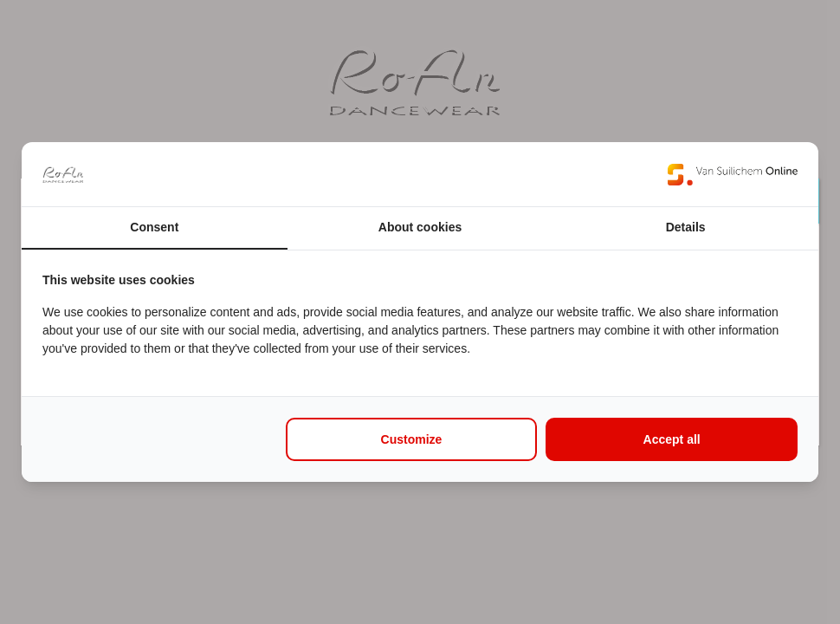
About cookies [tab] (420, 227)
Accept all (672, 439)
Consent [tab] (154, 227)
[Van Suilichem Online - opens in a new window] (733, 174)
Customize (412, 439)
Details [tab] (686, 227)
